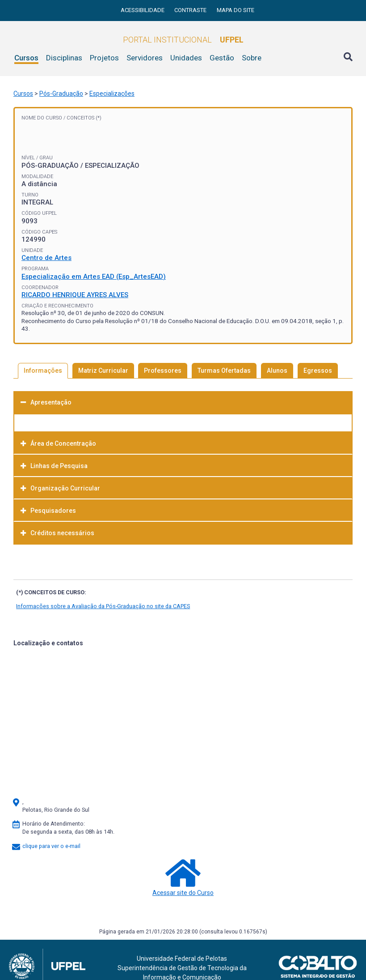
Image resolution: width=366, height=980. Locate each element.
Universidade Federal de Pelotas (182, 959)
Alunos (277, 371)
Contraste (191, 10)
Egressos (318, 371)
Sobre (252, 58)
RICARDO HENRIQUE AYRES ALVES (75, 295)
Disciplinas (64, 58)
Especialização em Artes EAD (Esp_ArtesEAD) (94, 277)
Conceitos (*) (84, 118)
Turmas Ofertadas (224, 371)
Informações (43, 371)
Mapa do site (236, 10)
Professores (163, 371)
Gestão (222, 58)
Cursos (26, 58)
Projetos (104, 58)
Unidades (186, 58)
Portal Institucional (183, 40)
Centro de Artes (46, 258)
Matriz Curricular (103, 371)
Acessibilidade (143, 10)
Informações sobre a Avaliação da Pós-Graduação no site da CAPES (103, 606)
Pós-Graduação (61, 94)
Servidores (145, 58)
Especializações (112, 94)
